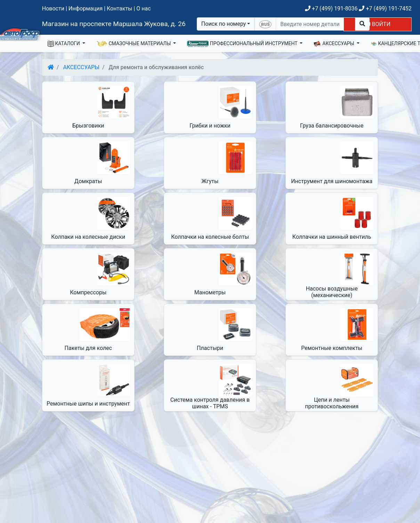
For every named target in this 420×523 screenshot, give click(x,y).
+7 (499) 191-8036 (331, 9)
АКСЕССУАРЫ (334, 44)
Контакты (119, 9)
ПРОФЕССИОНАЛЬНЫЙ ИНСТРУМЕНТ (243, 44)
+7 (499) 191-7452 (385, 9)
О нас (143, 9)
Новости (53, 9)
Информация (86, 9)
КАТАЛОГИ (64, 44)
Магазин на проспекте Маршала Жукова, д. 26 (114, 24)
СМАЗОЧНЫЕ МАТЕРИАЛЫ (134, 44)
